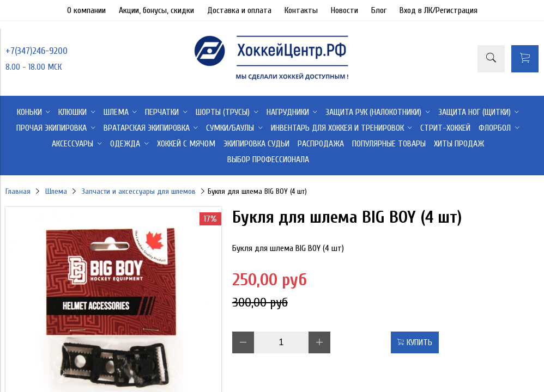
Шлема (56, 191)
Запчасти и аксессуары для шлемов (139, 191)
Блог (379, 10)
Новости (344, 10)
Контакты (301, 10)
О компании (86, 10)
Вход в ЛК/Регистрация (439, 10)
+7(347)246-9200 (37, 51)
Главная (18, 191)
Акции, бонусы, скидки (156, 10)
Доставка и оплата (239, 10)
